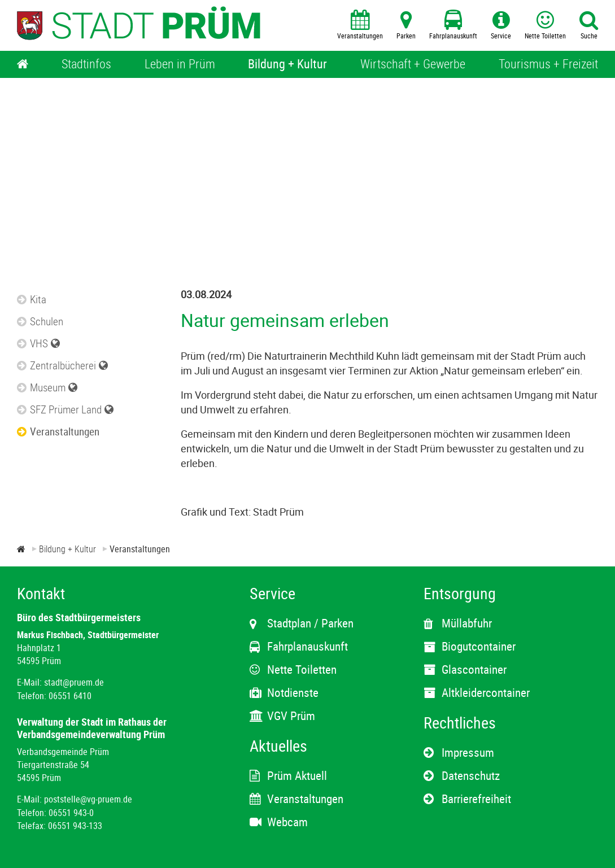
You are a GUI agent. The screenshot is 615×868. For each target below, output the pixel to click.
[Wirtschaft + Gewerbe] (413, 64)
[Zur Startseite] (21, 549)
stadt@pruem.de (74, 682)
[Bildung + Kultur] (287, 64)
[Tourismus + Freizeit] (548, 64)
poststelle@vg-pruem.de (88, 799)
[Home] (23, 64)
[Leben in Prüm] (180, 64)
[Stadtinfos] (86, 64)
